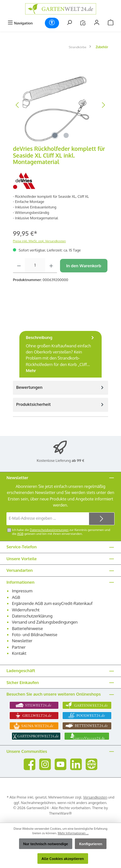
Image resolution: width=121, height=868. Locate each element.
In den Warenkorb (84, 266)
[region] (60, 105)
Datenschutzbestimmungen (49, 530)
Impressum (22, 591)
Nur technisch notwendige (46, 844)
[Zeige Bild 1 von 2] (55, 135)
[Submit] (102, 519)
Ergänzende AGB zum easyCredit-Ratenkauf (52, 603)
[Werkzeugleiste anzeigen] (52, 23)
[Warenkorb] (111, 23)
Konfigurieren (91, 844)
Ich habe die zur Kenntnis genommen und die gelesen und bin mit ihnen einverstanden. (61, 532)
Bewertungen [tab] (60, 387)
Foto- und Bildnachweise (35, 635)
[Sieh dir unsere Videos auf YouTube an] (60, 764)
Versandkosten (95, 797)
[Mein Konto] (97, 23)
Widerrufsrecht (26, 610)
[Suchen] (69, 23)
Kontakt (19, 653)
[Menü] (20, 23)
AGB (20, 534)
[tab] (60, 354)
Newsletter (22, 641)
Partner (19, 647)
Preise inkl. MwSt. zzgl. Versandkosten (39, 241)
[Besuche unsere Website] (91, 764)
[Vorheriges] (18, 105)
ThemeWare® (60, 813)
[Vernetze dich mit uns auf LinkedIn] (76, 764)
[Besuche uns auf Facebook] (30, 764)
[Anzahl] (35, 266)
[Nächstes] (103, 105)
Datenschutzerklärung (32, 616)
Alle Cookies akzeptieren (63, 859)
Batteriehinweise (27, 628)
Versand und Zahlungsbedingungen (45, 622)
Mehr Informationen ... (73, 833)
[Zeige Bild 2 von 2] (66, 135)
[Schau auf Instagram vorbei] (45, 764)
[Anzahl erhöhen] (51, 266)
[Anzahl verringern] (19, 266)
